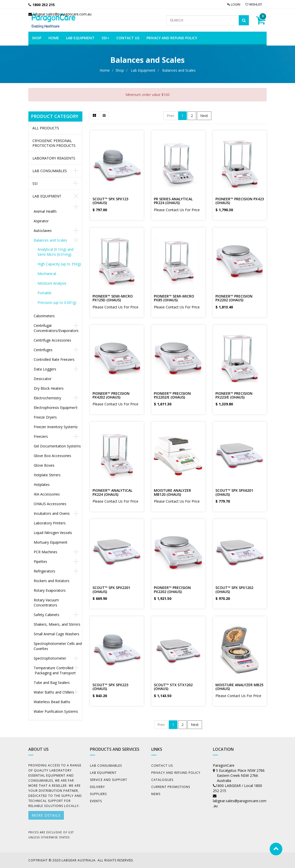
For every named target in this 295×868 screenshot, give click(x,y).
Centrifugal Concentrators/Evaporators (56, 328)
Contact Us (162, 766)
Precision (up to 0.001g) (57, 302)
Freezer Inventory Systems (56, 427)
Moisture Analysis (52, 283)
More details (46, 815)
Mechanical (47, 274)
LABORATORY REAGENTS (54, 158)
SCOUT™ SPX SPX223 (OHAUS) (110, 687)
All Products (46, 128)
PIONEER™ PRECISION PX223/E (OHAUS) (234, 395)
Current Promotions (171, 787)
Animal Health (45, 211)
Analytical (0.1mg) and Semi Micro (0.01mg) (56, 252)
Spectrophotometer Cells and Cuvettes (58, 646)
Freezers (41, 436)
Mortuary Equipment (51, 542)
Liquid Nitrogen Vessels (53, 533)
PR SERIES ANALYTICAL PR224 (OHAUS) (173, 201)
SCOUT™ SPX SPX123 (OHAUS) (110, 201)
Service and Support (109, 780)
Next (204, 116)
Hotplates (42, 485)
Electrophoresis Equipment (56, 408)
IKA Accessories (47, 494)
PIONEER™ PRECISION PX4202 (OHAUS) (111, 395)
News (156, 794)
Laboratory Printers (50, 523)
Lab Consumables (50, 171)
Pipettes (40, 561)
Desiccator (43, 379)
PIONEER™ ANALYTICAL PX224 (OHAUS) (112, 492)
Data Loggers (45, 369)
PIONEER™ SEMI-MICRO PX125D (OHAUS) (113, 298)
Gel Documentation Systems (57, 446)
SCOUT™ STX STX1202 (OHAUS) (173, 687)
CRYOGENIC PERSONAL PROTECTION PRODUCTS (54, 143)
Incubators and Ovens (52, 513)
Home (105, 70)
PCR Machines (45, 552)
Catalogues (162, 780)
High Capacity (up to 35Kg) (59, 264)
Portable (44, 293)
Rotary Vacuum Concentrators (46, 603)
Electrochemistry (47, 398)
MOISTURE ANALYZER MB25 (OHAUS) (239, 687)
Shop (120, 70)
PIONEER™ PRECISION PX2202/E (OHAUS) (172, 395)
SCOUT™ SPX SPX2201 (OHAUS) (111, 589)
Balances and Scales (179, 70)
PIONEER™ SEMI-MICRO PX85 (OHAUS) (174, 298)
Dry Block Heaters (49, 388)
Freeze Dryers (45, 417)
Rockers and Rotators (52, 581)
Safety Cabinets (47, 615)
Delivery (97, 787)
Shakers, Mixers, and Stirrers (57, 624)
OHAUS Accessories (50, 504)
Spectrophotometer (50, 658)
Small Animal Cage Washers (57, 634)
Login (234, 4)
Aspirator (41, 221)
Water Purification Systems (56, 711)
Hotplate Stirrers (47, 475)
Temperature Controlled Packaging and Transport (55, 670)
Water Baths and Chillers (54, 692)
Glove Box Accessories (52, 456)
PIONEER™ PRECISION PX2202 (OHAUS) (234, 298)
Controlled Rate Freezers (54, 359)
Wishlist (254, 4)
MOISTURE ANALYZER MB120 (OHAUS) (172, 492)
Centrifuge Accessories (52, 340)
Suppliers (98, 794)
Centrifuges (43, 350)
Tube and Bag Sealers (52, 683)
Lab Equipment (143, 70)
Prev (170, 116)
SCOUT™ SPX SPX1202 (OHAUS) (234, 589)
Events (96, 801)
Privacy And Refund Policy (176, 773)
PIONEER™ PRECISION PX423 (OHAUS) (240, 201)
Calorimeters (44, 316)
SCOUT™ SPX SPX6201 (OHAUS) (234, 492)
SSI (35, 183)
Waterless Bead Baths (52, 702)
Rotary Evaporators (50, 590)
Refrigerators (44, 571)
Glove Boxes (44, 465)
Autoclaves (43, 231)
